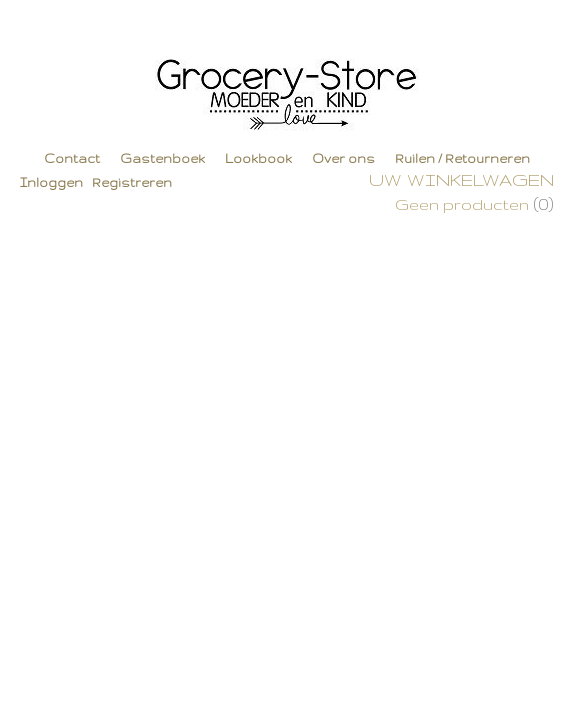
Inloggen (51, 182)
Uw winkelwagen (461, 179)
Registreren (132, 182)
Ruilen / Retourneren (462, 158)
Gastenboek (162, 158)
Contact (72, 158)
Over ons (343, 158)
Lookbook (258, 158)
